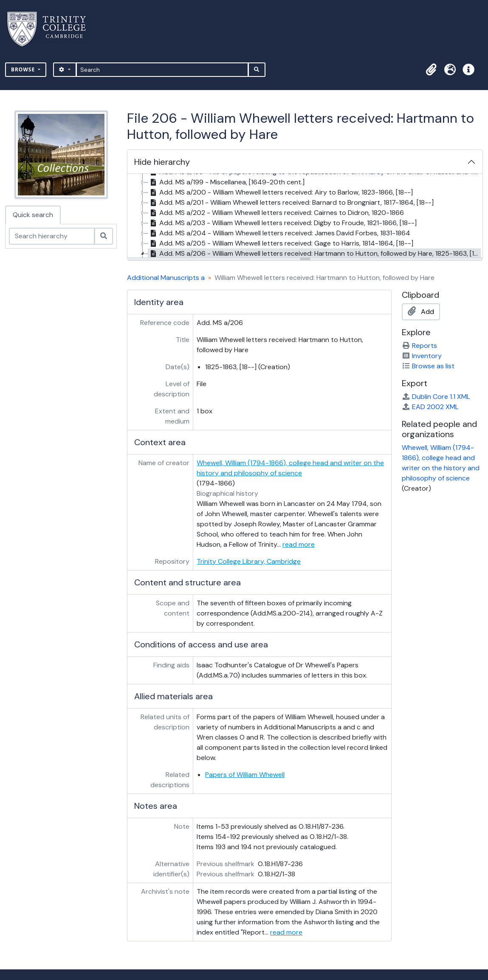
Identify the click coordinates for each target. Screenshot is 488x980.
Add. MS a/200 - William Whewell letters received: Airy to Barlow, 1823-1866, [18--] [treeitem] (281, 192)
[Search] (162, 70)
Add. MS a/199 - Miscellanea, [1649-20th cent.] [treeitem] (226, 182)
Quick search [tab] (33, 215)
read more (299, 544)
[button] (431, 70)
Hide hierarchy (162, 162)
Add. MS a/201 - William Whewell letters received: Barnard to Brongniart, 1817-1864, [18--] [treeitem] (291, 203)
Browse (24, 69)
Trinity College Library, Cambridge (249, 561)
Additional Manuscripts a (166, 278)
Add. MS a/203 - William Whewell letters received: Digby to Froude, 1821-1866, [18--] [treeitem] (282, 223)
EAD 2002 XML (430, 407)
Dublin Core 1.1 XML (436, 397)
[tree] (305, 216)
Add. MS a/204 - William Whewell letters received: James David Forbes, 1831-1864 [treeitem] (279, 233)
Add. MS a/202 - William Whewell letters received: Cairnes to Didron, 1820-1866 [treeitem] (276, 213)
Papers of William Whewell (245, 775)
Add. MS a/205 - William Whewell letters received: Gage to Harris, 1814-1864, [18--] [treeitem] (281, 243)
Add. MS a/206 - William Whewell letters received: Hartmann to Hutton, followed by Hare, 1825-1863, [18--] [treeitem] (314, 254)
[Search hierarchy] (52, 236)
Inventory (422, 356)
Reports (419, 346)
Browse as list (428, 366)
